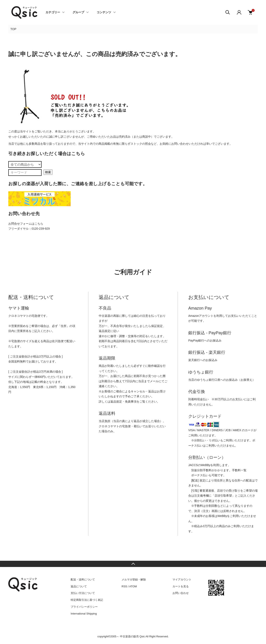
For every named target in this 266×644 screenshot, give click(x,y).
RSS (124, 586)
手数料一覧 (239, 470)
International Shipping (84, 614)
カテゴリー (53, 12)
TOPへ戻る (133, 564)
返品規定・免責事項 (123, 402)
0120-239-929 (41, 229)
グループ (78, 12)
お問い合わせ (181, 593)
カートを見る (181, 586)
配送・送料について (83, 580)
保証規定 (157, 326)
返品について (79, 586)
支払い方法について (83, 593)
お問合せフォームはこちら (26, 224)
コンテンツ (104, 12)
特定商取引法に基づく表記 (87, 600)
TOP (13, 29)
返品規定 (105, 331)
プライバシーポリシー (84, 607)
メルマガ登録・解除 (134, 580)
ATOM (133, 586)
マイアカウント (182, 580)
